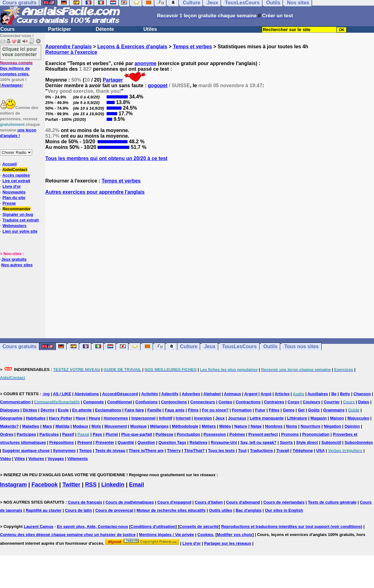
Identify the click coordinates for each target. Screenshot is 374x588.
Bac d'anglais (249, 510)
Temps (86, 450)
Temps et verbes (192, 47)
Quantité (126, 442)
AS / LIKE (62, 394)
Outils (270, 346)
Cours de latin (78, 510)
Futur (260, 410)
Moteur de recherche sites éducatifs (171, 510)
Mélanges (159, 426)
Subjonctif (331, 442)
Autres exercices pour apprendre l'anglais (95, 192)
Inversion (203, 418)
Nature (241, 426)
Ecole (63, 410)
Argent (251, 394)
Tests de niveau (110, 450)
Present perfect (263, 434)
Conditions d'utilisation (153, 526)
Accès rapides (16, 175)
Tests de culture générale (332, 502)
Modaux (81, 426)
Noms (291, 426)
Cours (7, 29)
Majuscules (358, 418)
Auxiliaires (318, 394)
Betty (345, 394)
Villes (20, 459)
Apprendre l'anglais (68, 47)
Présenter (105, 442)
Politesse (164, 434)
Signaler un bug (18, 214)
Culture (189, 346)
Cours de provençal (114, 510)
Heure (95, 418)
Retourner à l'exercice (71, 52)
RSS (91, 485)
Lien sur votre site (20, 231)
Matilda (62, 426)
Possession (215, 434)
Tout (242, 450)
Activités (150, 394)
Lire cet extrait (16, 181)
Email (137, 485)
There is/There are (146, 450)
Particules (49, 434)
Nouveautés (14, 192)
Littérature (297, 418)
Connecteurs (203, 402)
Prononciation (316, 434)
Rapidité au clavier (43, 510)
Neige (256, 426)
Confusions (146, 402)
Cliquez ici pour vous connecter (20, 51)
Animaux (233, 394)
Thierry (174, 450)
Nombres (274, 426)
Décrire (48, 410)
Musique (139, 426)
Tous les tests (221, 450)
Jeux (210, 346)
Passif (68, 434)
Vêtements (78, 459)
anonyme (146, 63)
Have (81, 418)
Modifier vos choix (235, 535)
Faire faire (134, 410)
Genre (289, 410)
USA (321, 450)
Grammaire (334, 410)
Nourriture (310, 426)
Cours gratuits (19, 346)
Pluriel (112, 434)
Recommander (17, 209)
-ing (46, 394)
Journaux (237, 418)
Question (146, 442)
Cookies (205, 535)
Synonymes (64, 450)
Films (193, 410)
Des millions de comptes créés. (16, 68)
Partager (113, 80)
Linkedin (113, 485)
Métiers (209, 426)
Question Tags (172, 442)
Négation (333, 426)
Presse (9, 203)
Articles (282, 394)
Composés (93, 402)
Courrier (331, 402)
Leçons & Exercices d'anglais (132, 47)
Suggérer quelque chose (26, 450)
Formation (242, 410)
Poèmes (237, 434)
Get (301, 410)
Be (334, 394)
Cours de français (85, 502)
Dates (364, 402)
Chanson (362, 394)
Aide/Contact (15, 170)
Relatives (198, 442)
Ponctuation (188, 434)
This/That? (194, 450)
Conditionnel (120, 402)
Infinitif (166, 418)
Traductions (261, 450)
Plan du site (14, 198)
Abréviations (87, 394)
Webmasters (14, 226)
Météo (225, 426)
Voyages (56, 459)
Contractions (248, 402)
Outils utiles (221, 510)
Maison (337, 418)
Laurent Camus (38, 526)
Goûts (314, 410)
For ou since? (215, 410)
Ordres (7, 434)
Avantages (11, 85)
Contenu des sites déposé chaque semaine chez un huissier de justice (68, 535)
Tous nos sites (302, 346)
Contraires (274, 402)
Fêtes (274, 410)
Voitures (36, 459)
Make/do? (9, 426)
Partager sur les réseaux (228, 543)
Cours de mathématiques (129, 502)
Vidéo (5, 459)
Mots (96, 426)
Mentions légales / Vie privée (167, 535)
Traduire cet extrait (21, 220)
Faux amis (175, 410)
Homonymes (116, 418)
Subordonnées (359, 442)
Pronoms (290, 434)
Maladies (31, 426)
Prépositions (62, 442)
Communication (15, 402)
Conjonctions (174, 402)
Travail (283, 450)
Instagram (13, 485)
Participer (60, 29)
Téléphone (303, 450)
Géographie (11, 418)
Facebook (45, 485)
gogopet (158, 85)
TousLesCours (240, 346)
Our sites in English (284, 510)
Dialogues (10, 410)
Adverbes (191, 394)
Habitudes (36, 418)
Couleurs (311, 402)
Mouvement (116, 426)
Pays (97, 434)
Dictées (30, 410)
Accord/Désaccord (120, 394)
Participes (26, 434)
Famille (154, 410)
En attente (82, 410)
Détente (105, 29)
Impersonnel (143, 418)
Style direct (307, 442)
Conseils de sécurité (199, 526)
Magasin (319, 418)
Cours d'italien (209, 502)
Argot (266, 394)
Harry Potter (61, 418)
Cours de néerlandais (284, 502)
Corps (294, 402)
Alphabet (212, 394)
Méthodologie (185, 426)
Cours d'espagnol (174, 502)
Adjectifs (170, 394)
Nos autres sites (17, 265)
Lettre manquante (267, 418)
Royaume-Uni (224, 442)
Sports (286, 442)
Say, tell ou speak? (258, 442)
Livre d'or (12, 186)
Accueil (9, 164)
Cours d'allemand (243, 502)
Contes (225, 402)
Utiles (150, 29)
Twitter (71, 485)
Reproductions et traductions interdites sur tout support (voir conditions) (292, 526)
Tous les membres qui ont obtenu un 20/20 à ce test (106, 158)
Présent (85, 442)
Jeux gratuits (14, 259)
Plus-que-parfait (137, 434)
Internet (183, 418)
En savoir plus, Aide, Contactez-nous (92, 526)
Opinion (352, 426)
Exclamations (108, 410)
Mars (47, 426)
